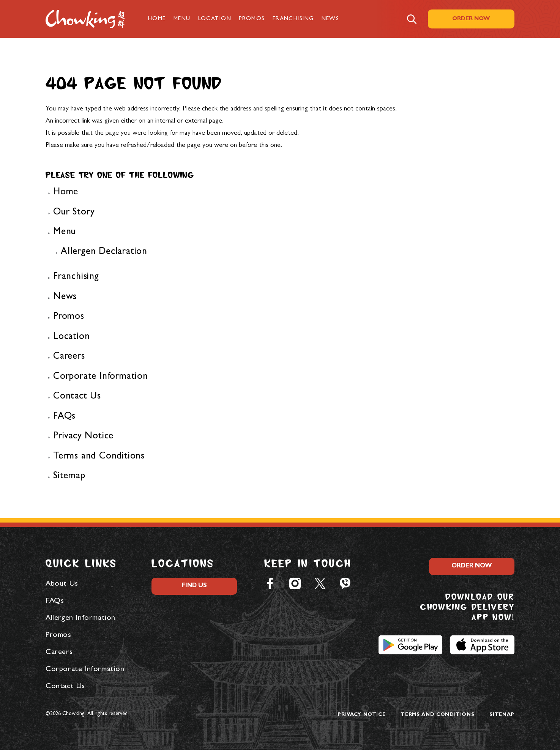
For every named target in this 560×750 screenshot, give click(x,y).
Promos (252, 19)
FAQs (64, 417)
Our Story (74, 213)
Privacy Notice (83, 437)
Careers (69, 357)
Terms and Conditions (99, 457)
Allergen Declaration (104, 252)
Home (157, 19)
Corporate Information (101, 377)
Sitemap (69, 477)
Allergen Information (80, 618)
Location (215, 19)
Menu (182, 19)
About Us (62, 584)
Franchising (293, 19)
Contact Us (77, 397)
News (330, 19)
